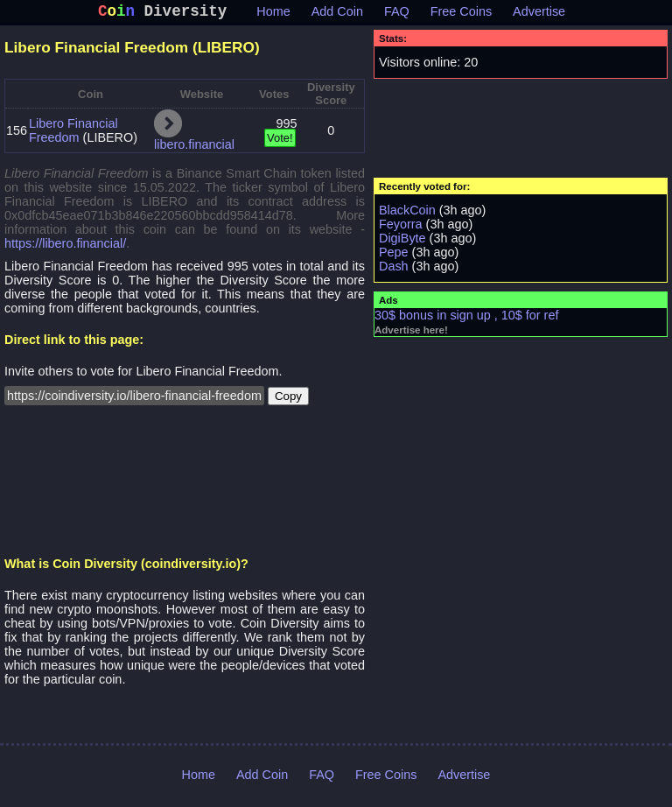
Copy (288, 400)
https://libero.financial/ (65, 247)
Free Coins (461, 15)
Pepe (394, 256)
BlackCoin (407, 214)
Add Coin (337, 15)
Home (273, 15)
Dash (394, 270)
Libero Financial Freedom (73, 134)
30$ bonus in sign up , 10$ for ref (466, 319)
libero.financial (194, 148)
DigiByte (402, 242)
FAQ (397, 15)
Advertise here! (411, 333)
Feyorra (401, 228)
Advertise (539, 15)
